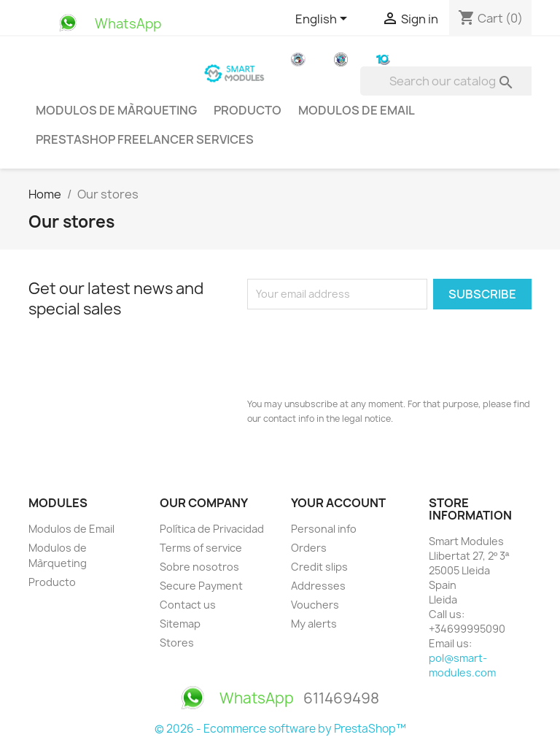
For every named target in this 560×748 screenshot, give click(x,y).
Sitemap (180, 624)
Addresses (318, 586)
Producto (248, 110)
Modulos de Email (357, 110)
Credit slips (319, 567)
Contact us (188, 605)
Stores (177, 643)
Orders (309, 548)
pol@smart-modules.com (462, 665)
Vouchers (315, 605)
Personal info (324, 529)
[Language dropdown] (324, 20)
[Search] (453, 81)
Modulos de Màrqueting (116, 110)
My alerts (314, 624)
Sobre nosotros (199, 567)
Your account (338, 503)
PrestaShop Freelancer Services (145, 139)
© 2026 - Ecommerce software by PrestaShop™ (280, 729)
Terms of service (201, 548)
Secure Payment (201, 586)
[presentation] (358, 350)
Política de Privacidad (212, 529)
